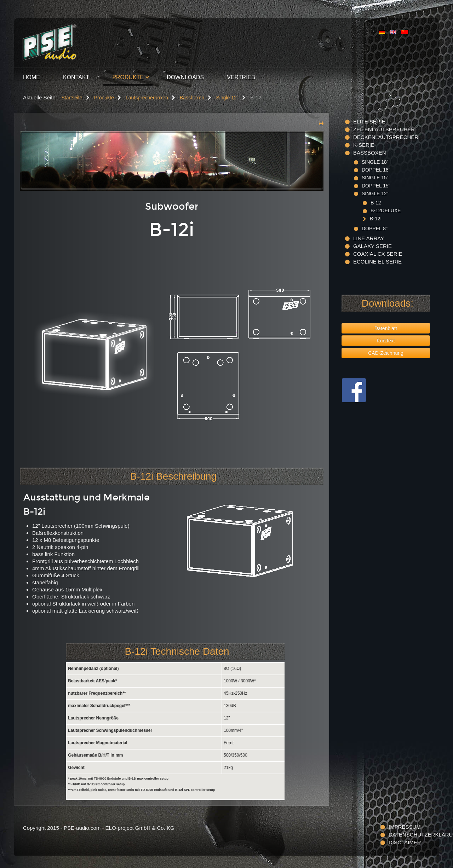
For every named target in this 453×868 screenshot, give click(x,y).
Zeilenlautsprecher (384, 129)
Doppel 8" (375, 228)
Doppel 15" (376, 186)
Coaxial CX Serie (378, 254)
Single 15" (375, 178)
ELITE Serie (369, 121)
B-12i (376, 219)
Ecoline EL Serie (377, 262)
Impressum (405, 827)
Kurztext (386, 341)
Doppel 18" (376, 170)
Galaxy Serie (372, 246)
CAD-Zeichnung (386, 353)
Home (31, 77)
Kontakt (76, 77)
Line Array (369, 238)
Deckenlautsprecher (386, 137)
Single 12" (375, 193)
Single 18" (375, 162)
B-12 (376, 203)
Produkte (128, 77)
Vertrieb (241, 77)
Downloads (185, 77)
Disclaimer (405, 842)
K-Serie (364, 145)
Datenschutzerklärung (409, 835)
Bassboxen (370, 153)
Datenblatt (386, 328)
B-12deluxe (386, 210)
